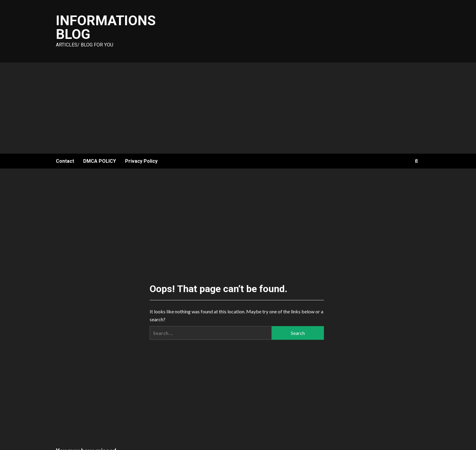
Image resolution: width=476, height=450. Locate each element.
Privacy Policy (141, 161)
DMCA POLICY (100, 161)
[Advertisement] (238, 108)
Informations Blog (106, 27)
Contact (65, 161)
